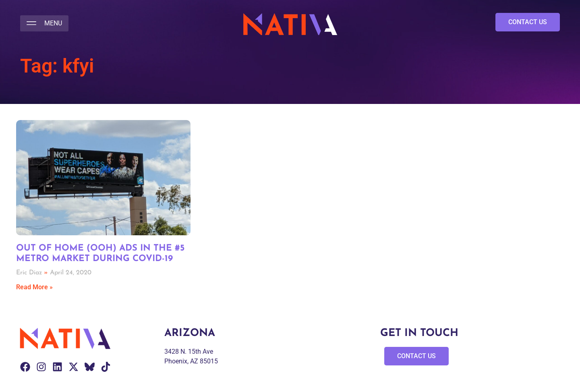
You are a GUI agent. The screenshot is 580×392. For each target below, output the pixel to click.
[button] (44, 23)
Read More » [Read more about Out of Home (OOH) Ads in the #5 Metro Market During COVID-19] (34, 287)
